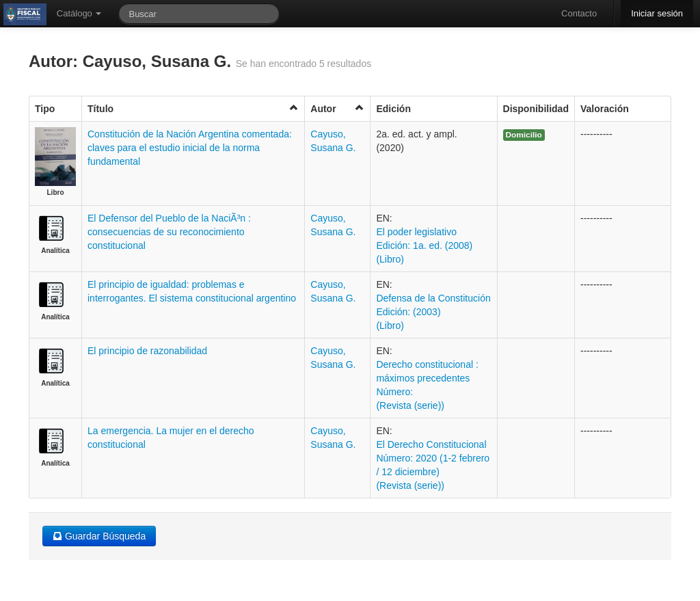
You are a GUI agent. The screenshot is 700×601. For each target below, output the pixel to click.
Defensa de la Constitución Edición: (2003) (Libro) (433, 312)
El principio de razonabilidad (147, 351)
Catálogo (79, 13)
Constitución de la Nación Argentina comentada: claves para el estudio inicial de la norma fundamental (190, 148)
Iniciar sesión (657, 13)
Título (193, 108)
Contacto (579, 13)
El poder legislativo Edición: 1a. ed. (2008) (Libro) (424, 245)
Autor (337, 108)
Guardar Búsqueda (99, 536)
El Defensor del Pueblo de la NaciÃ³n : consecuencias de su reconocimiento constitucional (169, 232)
